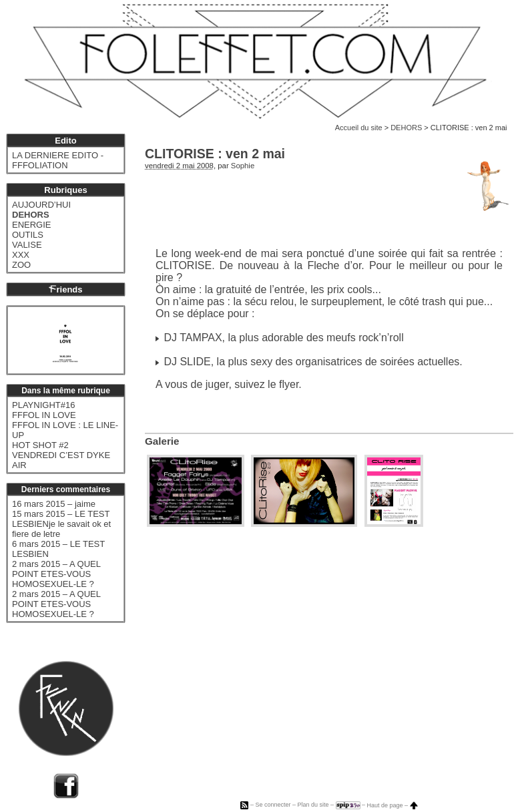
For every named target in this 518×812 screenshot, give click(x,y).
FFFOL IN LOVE (44, 415)
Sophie (243, 166)
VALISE (27, 245)
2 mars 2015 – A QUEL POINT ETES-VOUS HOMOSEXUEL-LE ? (56, 574)
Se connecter (273, 805)
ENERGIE (32, 225)
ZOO (21, 265)
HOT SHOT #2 (40, 445)
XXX (21, 255)
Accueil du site (359, 128)
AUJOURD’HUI (41, 205)
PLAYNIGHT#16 (43, 405)
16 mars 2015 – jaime (54, 504)
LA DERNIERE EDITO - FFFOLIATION (58, 160)
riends (65, 289)
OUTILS (28, 235)
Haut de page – (393, 805)
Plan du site (313, 805)
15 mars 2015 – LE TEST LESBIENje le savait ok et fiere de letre (61, 524)
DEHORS (406, 128)
